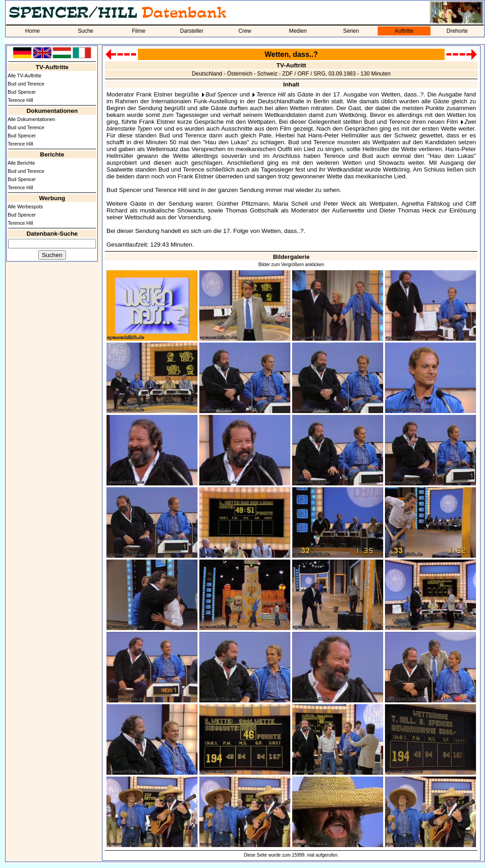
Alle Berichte (21, 163)
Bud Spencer (22, 92)
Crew (245, 31)
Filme (139, 31)
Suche (86, 31)
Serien (351, 31)
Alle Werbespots (25, 207)
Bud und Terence (26, 84)
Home (32, 31)
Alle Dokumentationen (31, 119)
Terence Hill (20, 100)
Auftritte (404, 31)
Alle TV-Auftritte (25, 76)
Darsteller (192, 31)
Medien (298, 31)
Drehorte (457, 31)
